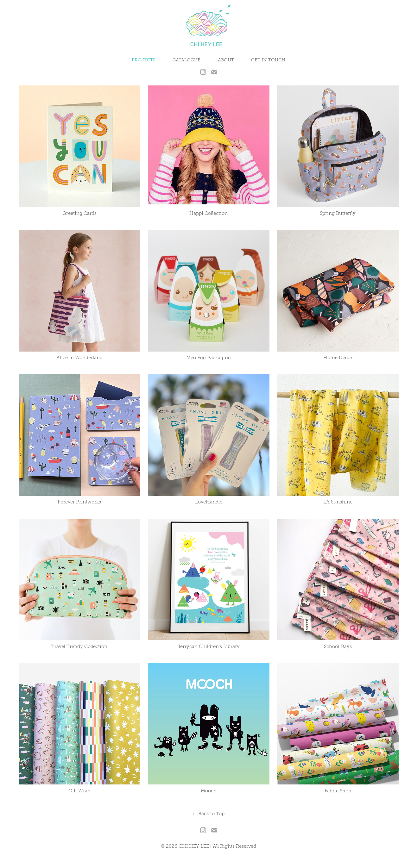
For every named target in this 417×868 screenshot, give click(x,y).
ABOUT (226, 60)
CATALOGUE (186, 60)
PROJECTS (144, 60)
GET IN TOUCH (268, 60)
